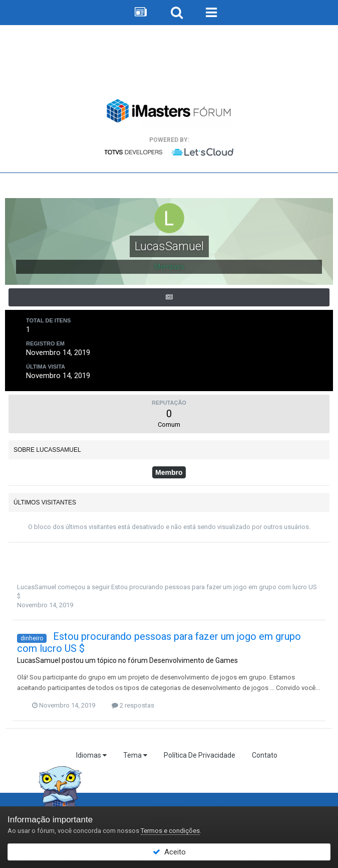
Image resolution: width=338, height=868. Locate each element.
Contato (265, 755)
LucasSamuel (37, 587)
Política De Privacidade (200, 755)
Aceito (169, 852)
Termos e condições (170, 831)
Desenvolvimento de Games (194, 660)
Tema (135, 755)
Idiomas (91, 755)
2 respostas (133, 705)
